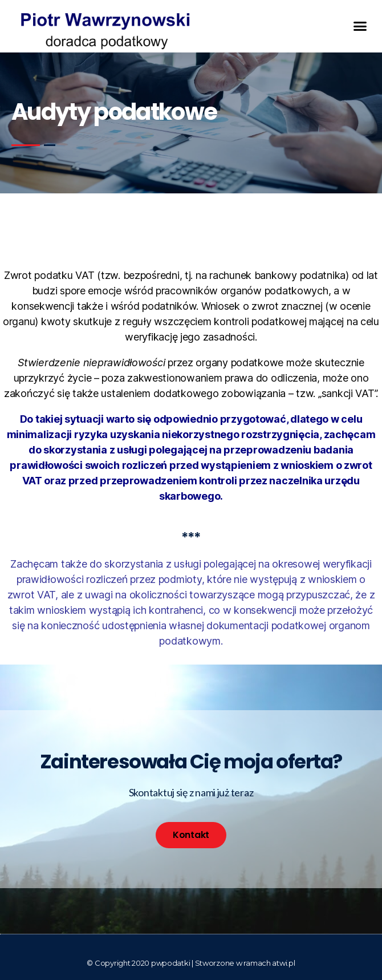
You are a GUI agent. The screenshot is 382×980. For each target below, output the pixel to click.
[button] (360, 26)
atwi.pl (283, 963)
